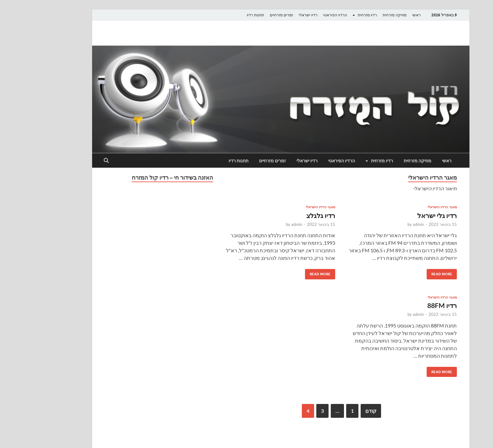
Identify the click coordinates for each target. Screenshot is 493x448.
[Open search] (72, 161)
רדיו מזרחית (333, 15)
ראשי (382, 15)
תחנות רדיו (221, 15)
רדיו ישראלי (274, 15)
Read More (410, 273)
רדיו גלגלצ (286, 215)
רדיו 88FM (408, 305)
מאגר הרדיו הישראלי (408, 207)
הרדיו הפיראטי (301, 15)
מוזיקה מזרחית (360, 15)
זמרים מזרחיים (247, 15)
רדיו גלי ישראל (403, 215)
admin (384, 224)
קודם (337, 411)
